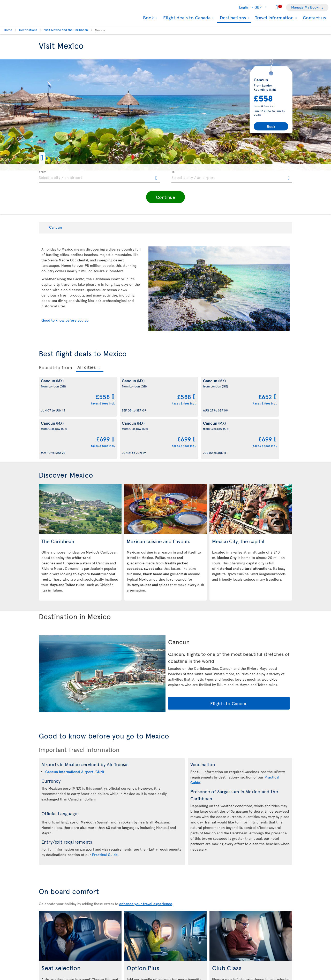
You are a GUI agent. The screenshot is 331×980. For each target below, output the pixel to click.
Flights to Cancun (229, 661)
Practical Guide (105, 812)
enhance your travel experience (146, 861)
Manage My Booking (307, 7)
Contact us (314, 17)
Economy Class (73, 943)
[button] (57, 158)
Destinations (232, 18)
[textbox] (99, 177)
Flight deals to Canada (186, 18)
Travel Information (274, 18)
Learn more (80, 961)
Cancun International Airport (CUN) (75, 729)
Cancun (55, 227)
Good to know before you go (65, 320)
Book (148, 18)
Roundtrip (50, 367)
